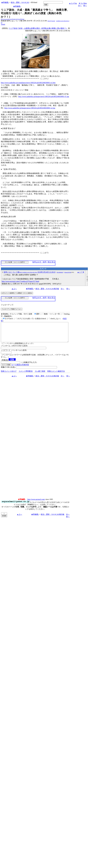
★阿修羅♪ (5, 2)
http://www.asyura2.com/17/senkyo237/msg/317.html (20, 281)
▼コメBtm (83, 3)
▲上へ (14, 289)
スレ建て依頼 (40, 375)
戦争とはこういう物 (20, 272)
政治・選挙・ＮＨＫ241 (20, 2)
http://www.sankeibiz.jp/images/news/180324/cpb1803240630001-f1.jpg (44, 96)
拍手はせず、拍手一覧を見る (44, 262)
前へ (85, 6)
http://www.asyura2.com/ (36, 503)
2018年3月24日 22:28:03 (46, 272)
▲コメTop (73, 3)
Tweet (3, 24)
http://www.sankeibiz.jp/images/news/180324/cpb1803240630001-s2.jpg (30, 108)
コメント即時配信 (26, 375)
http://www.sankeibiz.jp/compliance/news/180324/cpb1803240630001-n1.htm (28, 83)
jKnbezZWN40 (68, 272)
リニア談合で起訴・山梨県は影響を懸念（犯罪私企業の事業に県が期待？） (38, 28)
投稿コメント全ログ (9, 375)
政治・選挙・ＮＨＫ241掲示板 (47, 289)
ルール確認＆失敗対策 (20, 369)
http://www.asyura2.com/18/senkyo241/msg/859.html (13, 19)
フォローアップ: (7, 305)
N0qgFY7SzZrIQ (51, 21)
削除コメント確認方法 (56, 375)
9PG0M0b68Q (60, 272)
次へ (80, 6)
